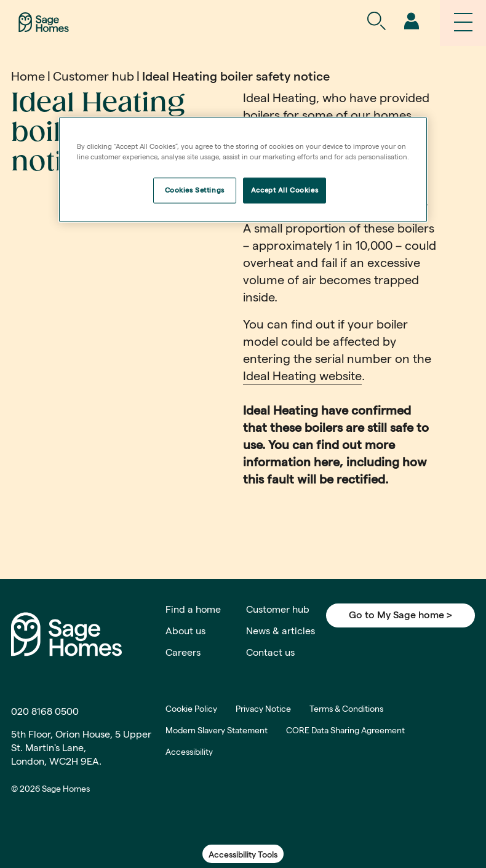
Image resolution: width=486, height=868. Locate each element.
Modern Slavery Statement (217, 730)
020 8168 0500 (45, 711)
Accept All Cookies (285, 189)
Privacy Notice (263, 709)
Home (28, 76)
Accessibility (189, 752)
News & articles (281, 631)
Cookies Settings (195, 189)
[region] (243, 169)
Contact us (270, 652)
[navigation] (411, 22)
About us (185, 631)
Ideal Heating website (302, 376)
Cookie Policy (191, 709)
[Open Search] (376, 22)
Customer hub (94, 76)
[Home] (44, 21)
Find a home (193, 609)
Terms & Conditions (346, 709)
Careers (183, 652)
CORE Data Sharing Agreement (345, 730)
